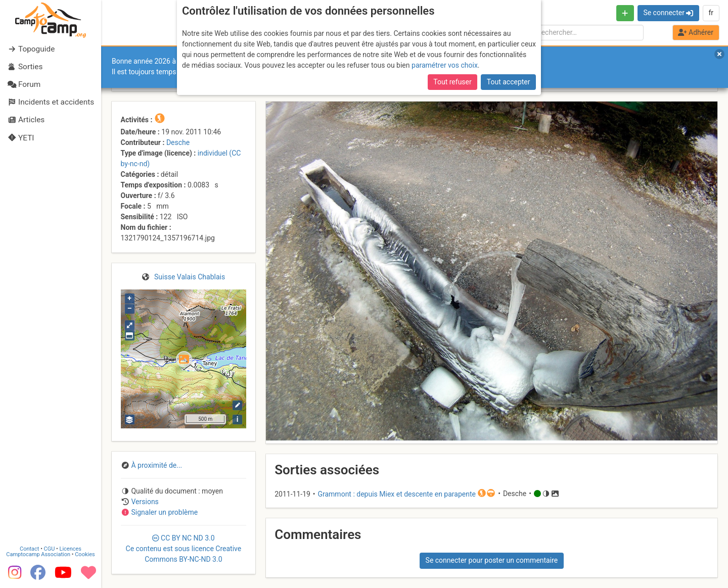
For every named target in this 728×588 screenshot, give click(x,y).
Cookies (85, 554)
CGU (50, 549)
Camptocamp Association (38, 554)
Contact (29, 549)
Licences (71, 549)
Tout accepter (509, 82)
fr (711, 13)
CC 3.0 (184, 549)
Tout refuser (452, 82)
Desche (178, 142)
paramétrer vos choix (445, 65)
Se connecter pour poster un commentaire (492, 560)
